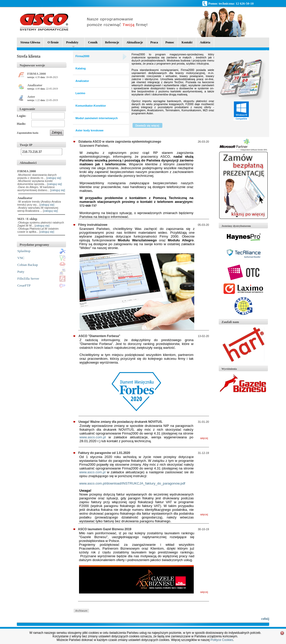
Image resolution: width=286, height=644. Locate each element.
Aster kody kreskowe (89, 130)
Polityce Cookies (222, 640)
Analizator (82, 81)
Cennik (93, 42)
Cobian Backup (28, 265)
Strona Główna (30, 42)
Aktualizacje (135, 42)
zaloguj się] (54, 178)
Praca (154, 42)
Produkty (72, 44)
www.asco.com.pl (93, 437)
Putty (21, 272)
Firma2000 (82, 56)
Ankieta (205, 42)
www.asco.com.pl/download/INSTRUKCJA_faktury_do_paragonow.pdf (132, 483)
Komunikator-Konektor (91, 106)
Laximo (80, 93)
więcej (204, 438)
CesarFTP (24, 285)
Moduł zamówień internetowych (97, 118)
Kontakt (187, 42)
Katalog (81, 68)
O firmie (53, 42)
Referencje (112, 42)
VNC (21, 258)
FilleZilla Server (28, 278)
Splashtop (24, 251)
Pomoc (170, 42)
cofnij (265, 619)
